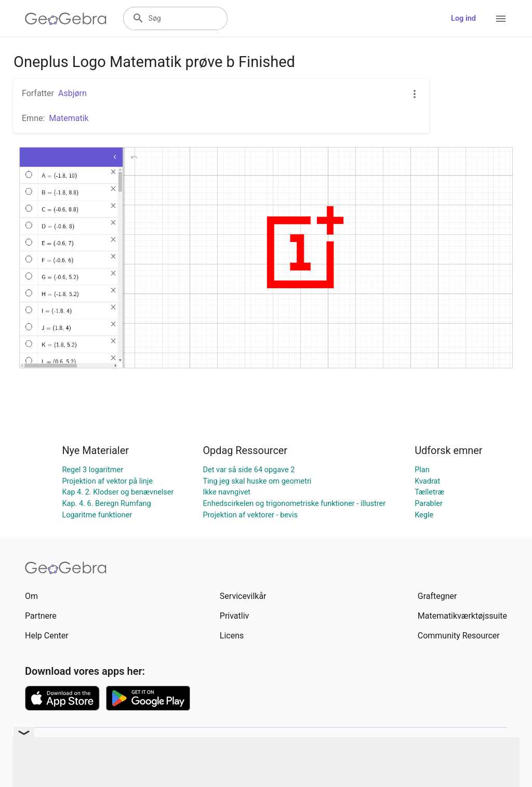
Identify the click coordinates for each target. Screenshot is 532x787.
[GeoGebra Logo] (66, 19)
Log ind (463, 18)
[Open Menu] (501, 19)
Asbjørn (72, 93)
